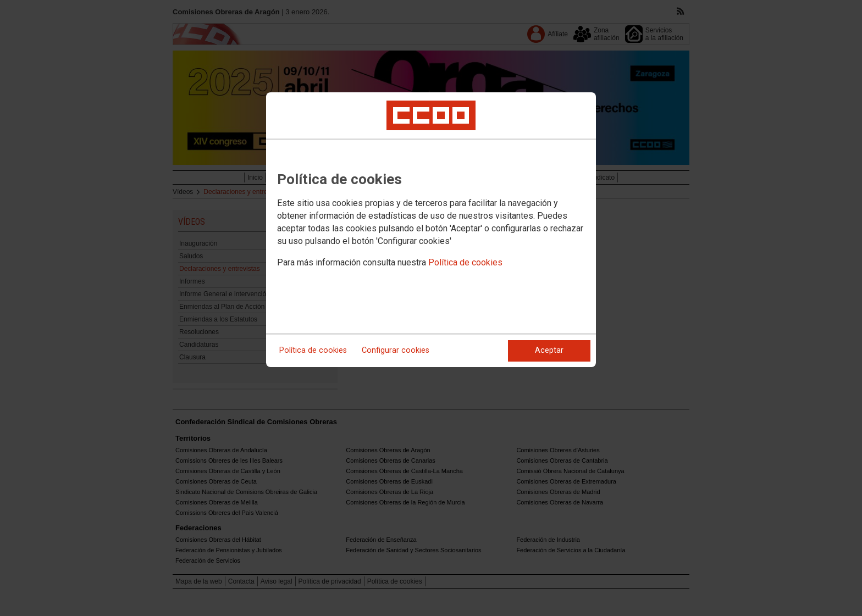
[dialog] (431, 230)
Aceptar (549, 350)
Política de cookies (465, 262)
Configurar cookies (396, 350)
